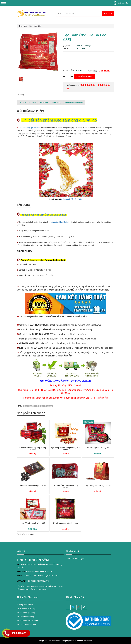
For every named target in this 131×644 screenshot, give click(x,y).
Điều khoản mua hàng (27, 609)
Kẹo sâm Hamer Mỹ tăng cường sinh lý (33, 449)
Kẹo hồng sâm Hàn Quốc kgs (98, 485)
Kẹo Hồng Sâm (35, 26)
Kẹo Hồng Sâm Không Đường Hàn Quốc (65, 449)
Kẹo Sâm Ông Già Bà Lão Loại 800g (65, 486)
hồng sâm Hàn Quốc (59, 222)
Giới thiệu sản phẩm (27, 102)
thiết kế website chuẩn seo (81, 641)
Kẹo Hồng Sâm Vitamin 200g (65, 523)
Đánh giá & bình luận (74, 102)
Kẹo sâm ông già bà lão (29, 128)
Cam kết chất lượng (26, 617)
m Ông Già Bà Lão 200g (71, 199)
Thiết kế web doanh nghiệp (59, 641)
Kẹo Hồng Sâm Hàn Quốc (98, 448)
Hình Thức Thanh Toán (27, 625)
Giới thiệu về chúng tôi (76, 559)
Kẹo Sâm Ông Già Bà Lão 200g (84, 37)
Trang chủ (23, 26)
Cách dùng (57, 102)
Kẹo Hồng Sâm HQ (31, 406)
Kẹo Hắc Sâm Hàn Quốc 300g (33, 485)
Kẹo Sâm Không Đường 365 (33, 523)
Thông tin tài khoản (26, 605)
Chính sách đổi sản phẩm (28, 621)
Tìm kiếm (108, 13)
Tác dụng (44, 102)
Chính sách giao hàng (27, 613)
